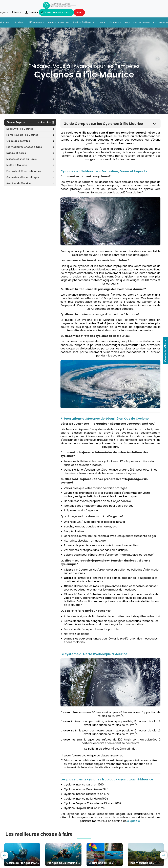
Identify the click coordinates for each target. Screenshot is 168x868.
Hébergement (37, 22)
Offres (79, 12)
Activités (19, 22)
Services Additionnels (84, 22)
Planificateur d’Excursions (56, 12)
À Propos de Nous (142, 22)
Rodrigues (115, 22)
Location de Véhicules (59, 22)
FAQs (128, 22)
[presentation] (5, 855)
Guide (102, 22)
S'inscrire (32, 12)
